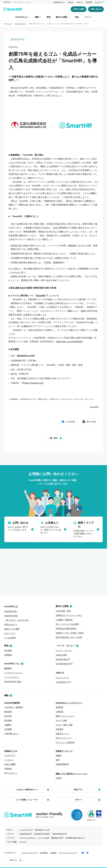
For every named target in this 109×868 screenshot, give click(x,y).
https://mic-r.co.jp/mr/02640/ (69, 342)
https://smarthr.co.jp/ (34, 383)
